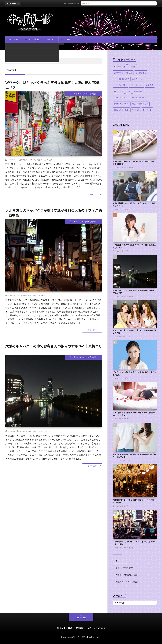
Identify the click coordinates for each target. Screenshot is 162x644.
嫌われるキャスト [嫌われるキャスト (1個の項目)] (121, 110)
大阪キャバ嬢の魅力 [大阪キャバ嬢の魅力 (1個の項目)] (138, 97)
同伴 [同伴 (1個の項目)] (128, 91)
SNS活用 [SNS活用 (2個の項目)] (132, 67)
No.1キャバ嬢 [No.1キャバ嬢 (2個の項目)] (120, 67)
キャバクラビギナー (123, 209)
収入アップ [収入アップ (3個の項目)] (119, 91)
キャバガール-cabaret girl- (89, 637)
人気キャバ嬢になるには (124, 336)
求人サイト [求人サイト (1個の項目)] (147, 110)
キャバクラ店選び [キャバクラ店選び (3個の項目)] (121, 79)
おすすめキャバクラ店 (28, 160)
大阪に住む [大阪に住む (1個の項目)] (138, 91)
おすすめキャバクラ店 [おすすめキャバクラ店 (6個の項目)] (123, 73)
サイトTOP (13, 39)
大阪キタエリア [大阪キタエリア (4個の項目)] (121, 97)
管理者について (83, 628)
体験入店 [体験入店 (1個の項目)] (150, 85)
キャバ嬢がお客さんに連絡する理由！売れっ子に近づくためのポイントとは (97, 3)
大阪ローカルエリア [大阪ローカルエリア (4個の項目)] (140, 104)
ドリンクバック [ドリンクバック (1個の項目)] (136, 85)
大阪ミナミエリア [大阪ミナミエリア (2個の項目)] (121, 104)
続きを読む (92, 194)
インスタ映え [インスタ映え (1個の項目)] (141, 73)
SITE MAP (66, 39)
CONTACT (51, 39)
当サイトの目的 (32, 39)
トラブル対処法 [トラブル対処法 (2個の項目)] (121, 85)
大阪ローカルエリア (44, 160)
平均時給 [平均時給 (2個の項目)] (136, 110)
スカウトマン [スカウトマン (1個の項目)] (137, 79)
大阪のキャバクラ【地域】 (85, 94)
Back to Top (81, 618)
